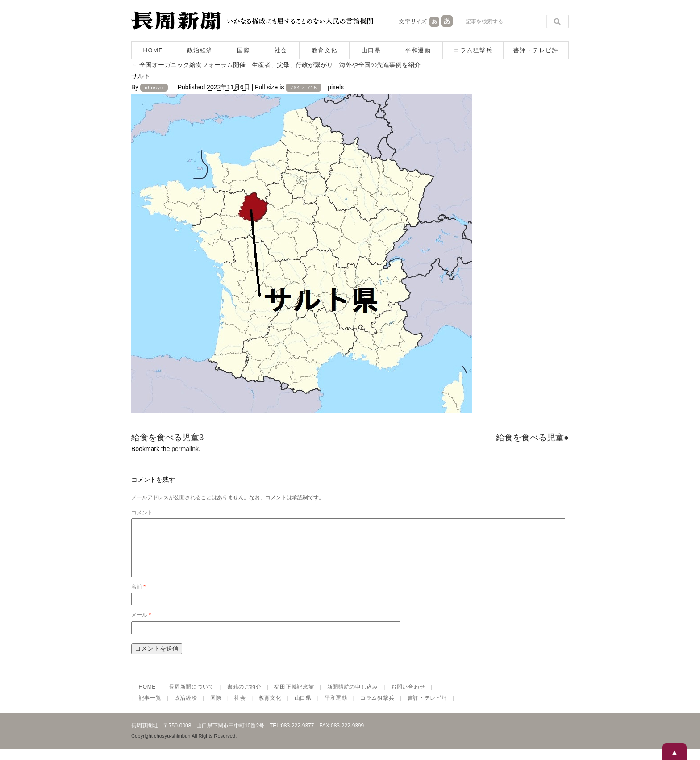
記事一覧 (150, 709)
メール (141, 626)
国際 (244, 50)
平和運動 (418, 50)
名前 (138, 597)
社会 (281, 50)
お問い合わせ (408, 697)
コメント (142, 513)
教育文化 (325, 50)
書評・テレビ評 (536, 50)
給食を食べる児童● (532, 437)
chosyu (154, 88)
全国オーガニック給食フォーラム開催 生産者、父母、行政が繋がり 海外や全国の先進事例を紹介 (276, 65)
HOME (153, 50)
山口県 (371, 50)
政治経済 (200, 50)
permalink (185, 449)
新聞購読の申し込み (353, 697)
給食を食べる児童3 (167, 437)
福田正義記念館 (294, 697)
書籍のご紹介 (244, 697)
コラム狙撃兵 (473, 50)
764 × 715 (304, 88)
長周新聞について (192, 697)
